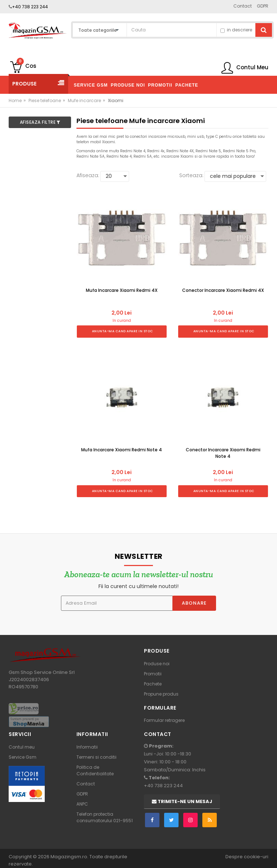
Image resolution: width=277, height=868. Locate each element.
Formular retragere (164, 720)
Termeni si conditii (96, 757)
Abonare (194, 603)
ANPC (82, 804)
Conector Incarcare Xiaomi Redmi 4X (223, 290)
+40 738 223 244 (30, 7)
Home (15, 100)
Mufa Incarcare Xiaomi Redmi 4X (122, 290)
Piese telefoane (45, 100)
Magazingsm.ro (69, 857)
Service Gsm (23, 757)
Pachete (153, 684)
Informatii (87, 747)
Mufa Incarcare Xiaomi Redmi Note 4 (122, 450)
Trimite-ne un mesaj (182, 801)
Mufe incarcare (84, 100)
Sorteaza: (191, 175)
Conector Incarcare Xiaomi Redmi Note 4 (223, 453)
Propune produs (161, 694)
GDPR (82, 794)
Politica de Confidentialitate (95, 770)
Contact (86, 784)
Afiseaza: (88, 175)
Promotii (153, 674)
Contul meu (22, 747)
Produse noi (157, 664)
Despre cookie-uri (247, 857)
